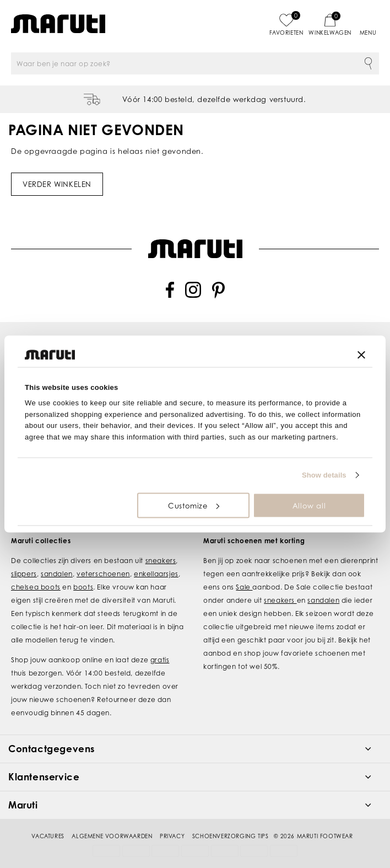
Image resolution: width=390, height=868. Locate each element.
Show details (324, 475)
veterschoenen (103, 560)
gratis (160, 646)
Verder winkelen (57, 184)
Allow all (309, 505)
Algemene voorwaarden (112, 822)
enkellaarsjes (156, 560)
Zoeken (368, 63)
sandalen (57, 560)
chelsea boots (36, 573)
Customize (193, 505)
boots (83, 573)
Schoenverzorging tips (231, 822)
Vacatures (48, 822)
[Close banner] (361, 355)
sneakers (161, 547)
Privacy (172, 822)
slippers (24, 560)
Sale (244, 573)
